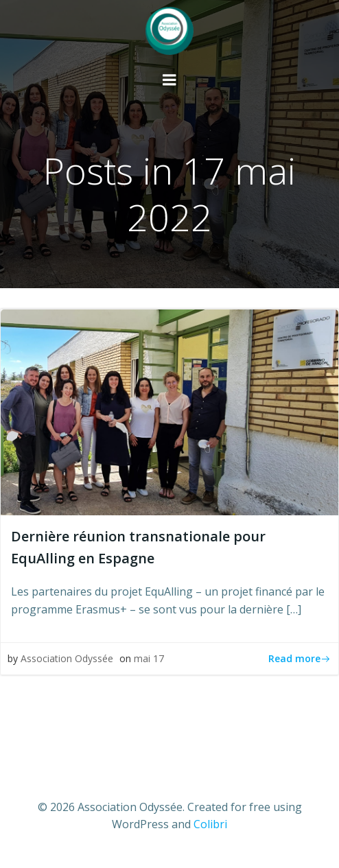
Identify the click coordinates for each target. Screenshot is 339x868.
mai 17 (149, 658)
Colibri (210, 824)
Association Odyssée (67, 658)
